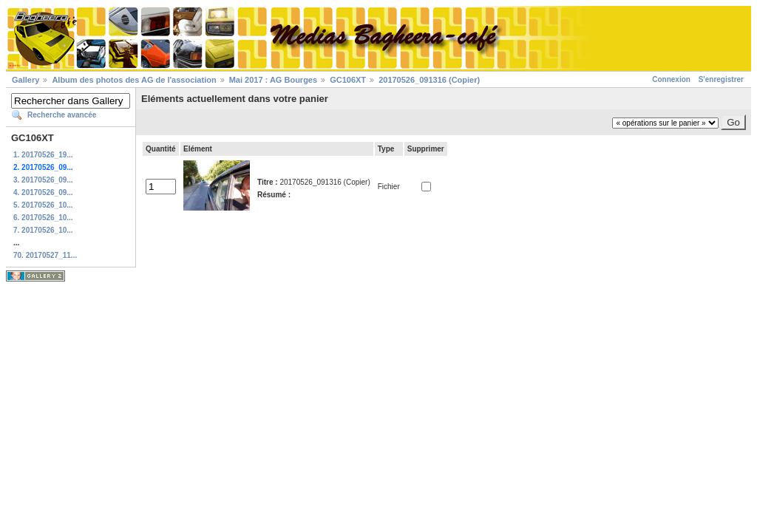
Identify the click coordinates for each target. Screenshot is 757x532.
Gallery (26, 80)
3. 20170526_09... (43, 180)
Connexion (671, 79)
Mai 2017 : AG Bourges (273, 80)
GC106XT (348, 80)
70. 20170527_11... (45, 255)
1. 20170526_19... (43, 155)
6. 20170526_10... (43, 218)
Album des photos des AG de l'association (134, 80)
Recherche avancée (62, 115)
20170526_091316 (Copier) (429, 80)
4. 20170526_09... (43, 192)
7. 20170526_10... (43, 230)
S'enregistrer (721, 79)
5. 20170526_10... (43, 205)
